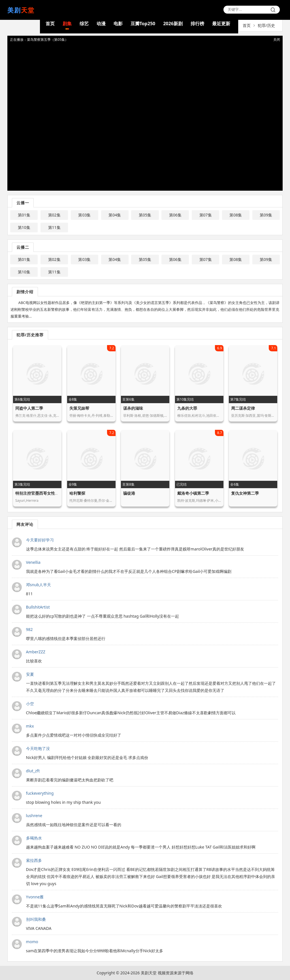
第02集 (54, 215)
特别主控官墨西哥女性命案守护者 (45, 493)
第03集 (84, 215)
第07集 (206, 215)
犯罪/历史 (266, 25)
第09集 (266, 215)
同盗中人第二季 (29, 408)
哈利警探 (77, 493)
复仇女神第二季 (245, 493)
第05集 (145, 215)
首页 (50, 24)
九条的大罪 (187, 408)
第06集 (175, 215)
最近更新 (221, 24)
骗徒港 (129, 493)
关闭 (277, 40)
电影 (118, 24)
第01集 (24, 215)
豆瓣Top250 (143, 24)
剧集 (67, 24)
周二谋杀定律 (243, 408)
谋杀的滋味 (133, 408)
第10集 (24, 227)
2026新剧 (173, 24)
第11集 (54, 227)
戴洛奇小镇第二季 (193, 493)
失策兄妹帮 (79, 408)
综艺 (84, 24)
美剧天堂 (149, 973)
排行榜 (197, 24)
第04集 (115, 215)
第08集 (236, 215)
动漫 (101, 24)
